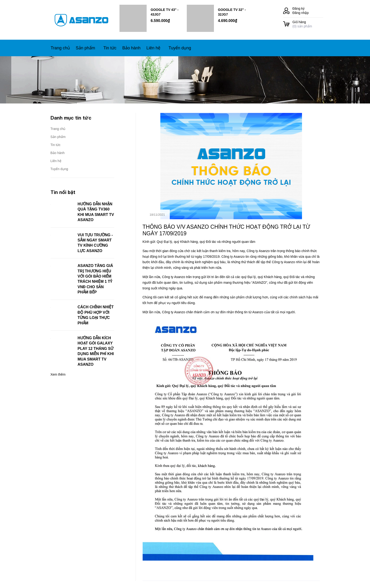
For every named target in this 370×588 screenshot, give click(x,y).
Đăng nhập (301, 13)
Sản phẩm (58, 137)
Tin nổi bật (63, 192)
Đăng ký (299, 9)
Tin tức (56, 145)
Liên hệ (56, 161)
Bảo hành (58, 153)
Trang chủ (58, 129)
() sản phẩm (308, 24)
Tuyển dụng (59, 169)
